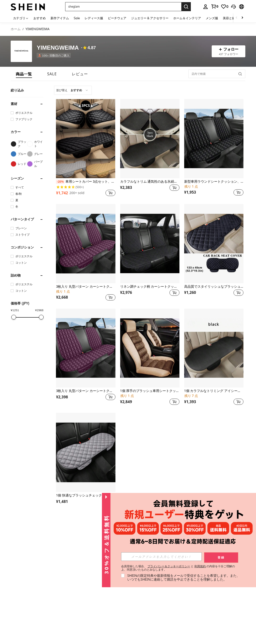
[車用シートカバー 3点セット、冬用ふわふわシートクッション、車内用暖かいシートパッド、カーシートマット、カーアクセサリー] (86, 139)
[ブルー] (19, 154)
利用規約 (200, 566)
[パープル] (35, 164)
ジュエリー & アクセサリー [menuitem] (150, 18)
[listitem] (55, 55)
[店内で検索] (217, 74)
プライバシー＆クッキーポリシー (169, 566)
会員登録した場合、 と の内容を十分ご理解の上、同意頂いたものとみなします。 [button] (178, 568)
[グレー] (35, 154)
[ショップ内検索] (240, 74)
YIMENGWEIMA (58, 48)
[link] (215, 6)
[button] (233, 7)
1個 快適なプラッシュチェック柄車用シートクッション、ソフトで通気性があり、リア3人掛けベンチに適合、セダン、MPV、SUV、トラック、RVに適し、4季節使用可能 (86, 495)
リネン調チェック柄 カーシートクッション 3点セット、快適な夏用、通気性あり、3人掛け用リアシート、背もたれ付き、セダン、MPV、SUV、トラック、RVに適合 (150, 287)
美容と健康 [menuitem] (231, 18)
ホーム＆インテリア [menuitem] (187, 18)
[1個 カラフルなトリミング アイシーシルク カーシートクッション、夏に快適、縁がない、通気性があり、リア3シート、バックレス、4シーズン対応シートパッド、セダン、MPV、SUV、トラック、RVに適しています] (214, 348)
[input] (161, 557)
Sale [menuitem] (77, 18)
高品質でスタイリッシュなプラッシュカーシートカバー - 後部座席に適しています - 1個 (214, 287)
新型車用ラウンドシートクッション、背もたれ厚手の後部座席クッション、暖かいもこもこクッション (214, 182)
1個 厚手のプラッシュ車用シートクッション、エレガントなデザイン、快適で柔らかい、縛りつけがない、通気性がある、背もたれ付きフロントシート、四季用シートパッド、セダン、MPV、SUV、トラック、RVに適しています (150, 391)
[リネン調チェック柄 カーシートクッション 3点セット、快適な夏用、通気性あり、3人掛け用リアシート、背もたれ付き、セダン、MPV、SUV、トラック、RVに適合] (150, 244)
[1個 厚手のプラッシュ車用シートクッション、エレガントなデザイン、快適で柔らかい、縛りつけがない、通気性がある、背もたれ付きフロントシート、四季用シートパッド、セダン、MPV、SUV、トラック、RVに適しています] (150, 348)
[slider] (14, 317)
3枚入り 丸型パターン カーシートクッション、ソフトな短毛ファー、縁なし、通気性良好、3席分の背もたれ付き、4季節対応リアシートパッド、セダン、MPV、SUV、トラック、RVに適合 (86, 391)
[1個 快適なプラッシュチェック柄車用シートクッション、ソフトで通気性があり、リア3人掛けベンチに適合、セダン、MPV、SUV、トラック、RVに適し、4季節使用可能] (86, 452)
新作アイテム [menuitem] (60, 18)
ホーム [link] (16, 29)
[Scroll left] (237, 18)
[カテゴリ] (21, 18)
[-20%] (60, 182)
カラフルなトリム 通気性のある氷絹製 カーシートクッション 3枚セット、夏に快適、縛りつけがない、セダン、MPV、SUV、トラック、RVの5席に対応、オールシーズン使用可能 (150, 182)
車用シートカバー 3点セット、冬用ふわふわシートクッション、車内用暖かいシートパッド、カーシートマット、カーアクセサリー (86, 182)
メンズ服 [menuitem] (212, 18)
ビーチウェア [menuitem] (117, 18)
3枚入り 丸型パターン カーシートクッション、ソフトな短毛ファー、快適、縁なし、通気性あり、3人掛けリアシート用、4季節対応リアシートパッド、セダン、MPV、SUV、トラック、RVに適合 (86, 287)
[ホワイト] (35, 144)
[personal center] (206, 7)
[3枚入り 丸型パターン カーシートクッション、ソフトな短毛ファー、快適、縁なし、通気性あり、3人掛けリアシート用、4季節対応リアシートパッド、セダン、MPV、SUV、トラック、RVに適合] (86, 244)
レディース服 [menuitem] (94, 18)
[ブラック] (19, 144)
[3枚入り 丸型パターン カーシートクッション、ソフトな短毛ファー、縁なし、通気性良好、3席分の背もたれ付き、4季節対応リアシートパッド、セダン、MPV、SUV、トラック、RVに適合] (86, 348)
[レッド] (19, 164)
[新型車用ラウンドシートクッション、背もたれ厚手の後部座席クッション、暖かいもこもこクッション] (214, 139)
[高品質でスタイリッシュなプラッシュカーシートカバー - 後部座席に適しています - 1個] (214, 244)
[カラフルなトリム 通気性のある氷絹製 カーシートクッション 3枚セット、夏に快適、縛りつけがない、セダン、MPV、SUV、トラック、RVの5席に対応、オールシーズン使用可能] (150, 139)
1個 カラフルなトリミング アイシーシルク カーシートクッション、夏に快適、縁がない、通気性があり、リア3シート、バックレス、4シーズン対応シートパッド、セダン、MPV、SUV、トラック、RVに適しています (214, 391)
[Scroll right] (242, 18)
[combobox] (73, 90)
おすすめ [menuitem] (40, 18)
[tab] (24, 74)
